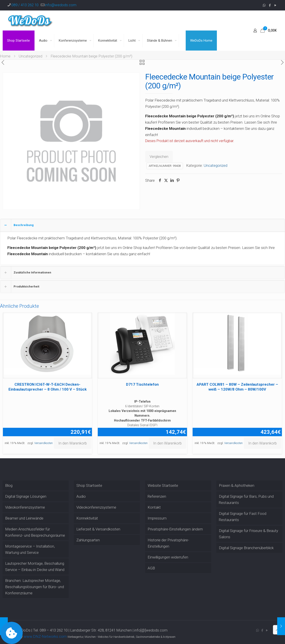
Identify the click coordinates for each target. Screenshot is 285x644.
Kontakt (154, 507)
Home (5, 56)
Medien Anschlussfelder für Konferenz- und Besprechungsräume (35, 532)
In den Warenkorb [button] (73, 443)
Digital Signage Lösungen (26, 496)
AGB (151, 568)
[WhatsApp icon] (264, 5)
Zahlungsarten (88, 540)
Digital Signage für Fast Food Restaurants (243, 517)
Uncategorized (31, 56)
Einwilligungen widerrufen (168, 557)
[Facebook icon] (270, 5)
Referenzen (157, 496)
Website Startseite (163, 485)
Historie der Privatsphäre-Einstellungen (168, 543)
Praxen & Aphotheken (237, 485)
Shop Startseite (89, 485)
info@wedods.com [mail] (61, 5)
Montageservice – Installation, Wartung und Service (30, 549)
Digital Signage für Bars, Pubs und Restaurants (246, 499)
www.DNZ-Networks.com (45, 636)
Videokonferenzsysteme (25, 507)
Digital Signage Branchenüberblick (246, 548)
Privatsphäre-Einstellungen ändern (175, 529)
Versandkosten (44, 443)
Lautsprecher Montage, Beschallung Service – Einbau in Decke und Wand (35, 567)
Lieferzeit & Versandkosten (98, 529)
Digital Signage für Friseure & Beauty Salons (248, 534)
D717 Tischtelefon (142, 384)
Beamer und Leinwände (24, 518)
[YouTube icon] (275, 5)
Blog (9, 485)
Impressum (157, 518)
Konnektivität (87, 518)
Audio (81, 496)
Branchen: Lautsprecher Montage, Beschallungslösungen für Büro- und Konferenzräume (35, 587)
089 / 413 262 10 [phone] (25, 5)
